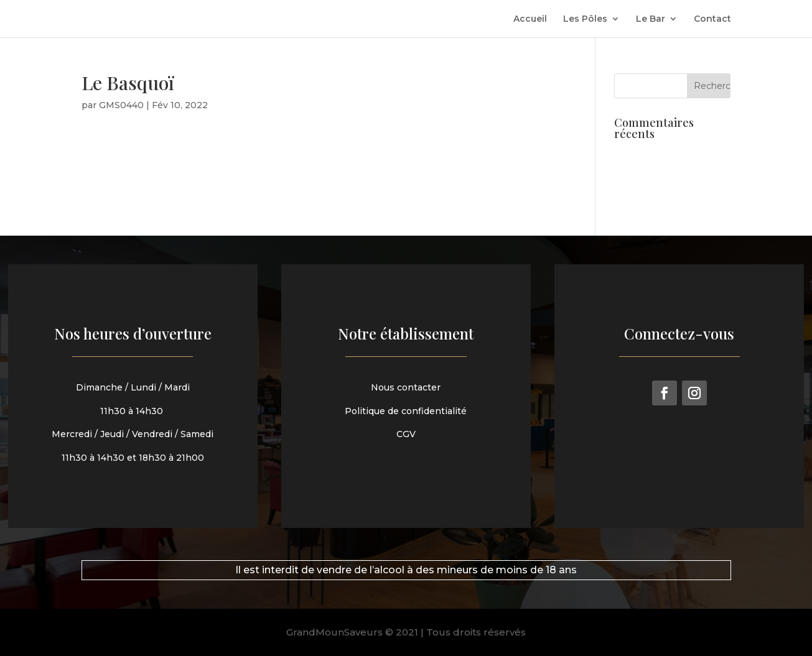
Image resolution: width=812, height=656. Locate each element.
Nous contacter (406, 388)
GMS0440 (121, 105)
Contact (712, 19)
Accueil (530, 19)
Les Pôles (585, 19)
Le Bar (651, 19)
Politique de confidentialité (406, 410)
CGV (406, 432)
